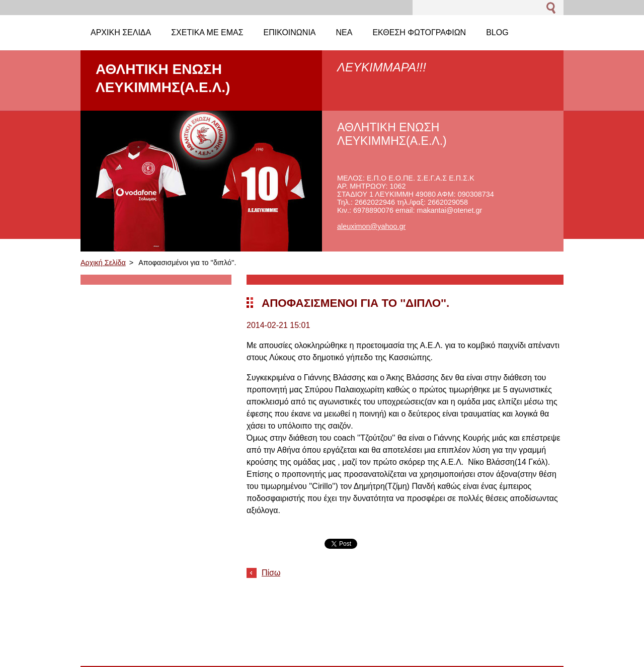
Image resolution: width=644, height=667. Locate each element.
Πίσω (271, 573)
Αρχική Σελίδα (103, 263)
